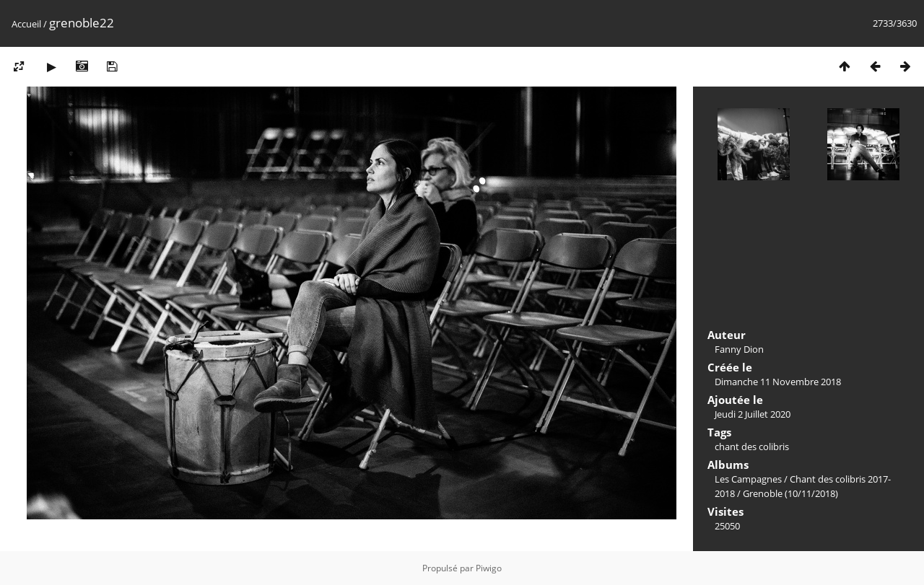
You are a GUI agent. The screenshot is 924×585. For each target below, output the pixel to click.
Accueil (26, 24)
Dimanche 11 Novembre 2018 (778, 382)
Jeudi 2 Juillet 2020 (753, 414)
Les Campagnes (748, 479)
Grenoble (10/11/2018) (790, 493)
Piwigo (489, 568)
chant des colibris (752, 447)
